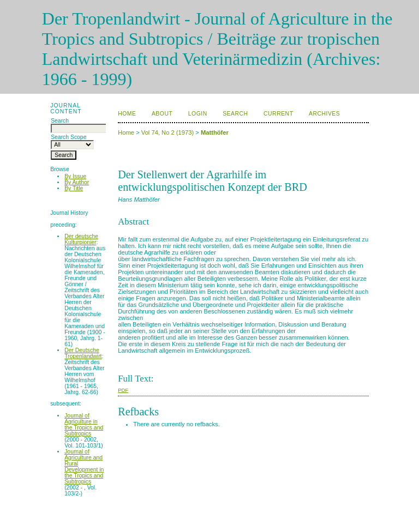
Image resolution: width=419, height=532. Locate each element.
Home (127, 114)
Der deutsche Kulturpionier (81, 239)
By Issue (75, 176)
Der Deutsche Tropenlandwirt (83, 353)
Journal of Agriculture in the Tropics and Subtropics (84, 425)
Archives (324, 114)
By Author (77, 182)
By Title (74, 188)
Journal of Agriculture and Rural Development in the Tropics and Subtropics (84, 467)
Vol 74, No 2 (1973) (167, 132)
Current (278, 114)
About (162, 114)
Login (198, 114)
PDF (123, 390)
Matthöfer (215, 132)
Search (235, 114)
